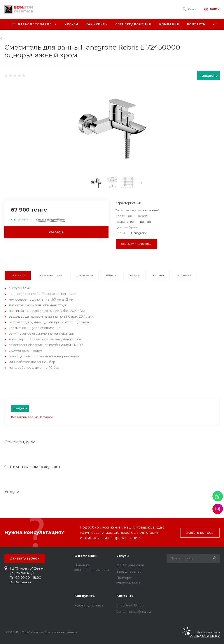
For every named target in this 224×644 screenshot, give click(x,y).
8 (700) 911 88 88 (130, 605)
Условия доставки (89, 605)
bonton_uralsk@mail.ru (134, 612)
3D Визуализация (130, 565)
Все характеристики (136, 244)
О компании (86, 556)
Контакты (125, 596)
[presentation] (141, 183)
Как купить (85, 596)
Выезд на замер (129, 572)
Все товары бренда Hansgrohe (32, 417)
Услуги (123, 556)
